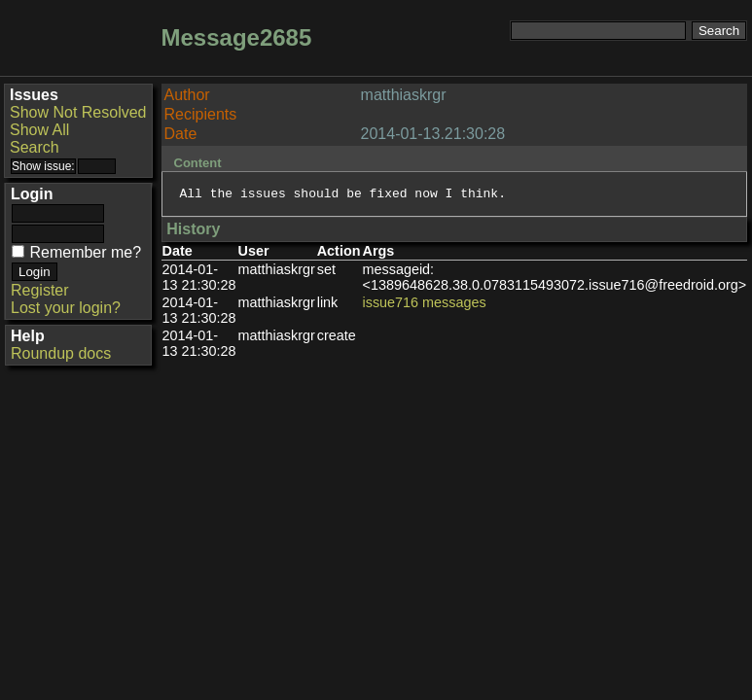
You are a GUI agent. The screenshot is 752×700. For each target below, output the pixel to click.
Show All (39, 130)
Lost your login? (66, 308)
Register (40, 290)
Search (35, 147)
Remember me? (85, 252)
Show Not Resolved (78, 112)
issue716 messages (425, 305)
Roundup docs (61, 353)
